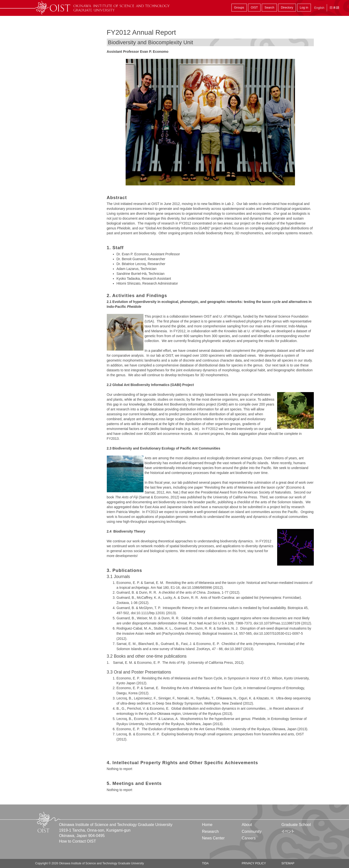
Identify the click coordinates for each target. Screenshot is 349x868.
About (247, 825)
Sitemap (288, 863)
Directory (287, 8)
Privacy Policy (254, 863)
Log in (304, 8)
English (319, 8)
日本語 (334, 8)
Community (252, 831)
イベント (288, 831)
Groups (239, 8)
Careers (249, 838)
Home (207, 825)
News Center (213, 838)
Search (269, 8)
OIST (254, 8)
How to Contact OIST (78, 841)
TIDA (205, 863)
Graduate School (296, 825)
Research (210, 831)
